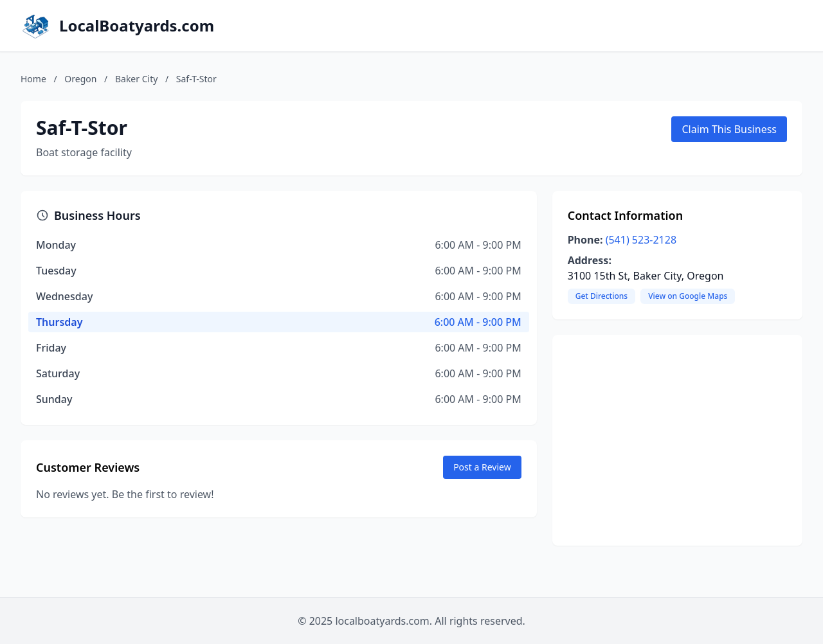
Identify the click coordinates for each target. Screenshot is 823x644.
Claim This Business (729, 129)
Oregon (80, 79)
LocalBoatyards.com (137, 26)
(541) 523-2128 (641, 240)
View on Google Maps (688, 296)
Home (33, 79)
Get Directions (601, 296)
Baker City (136, 79)
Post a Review (482, 467)
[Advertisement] (677, 440)
